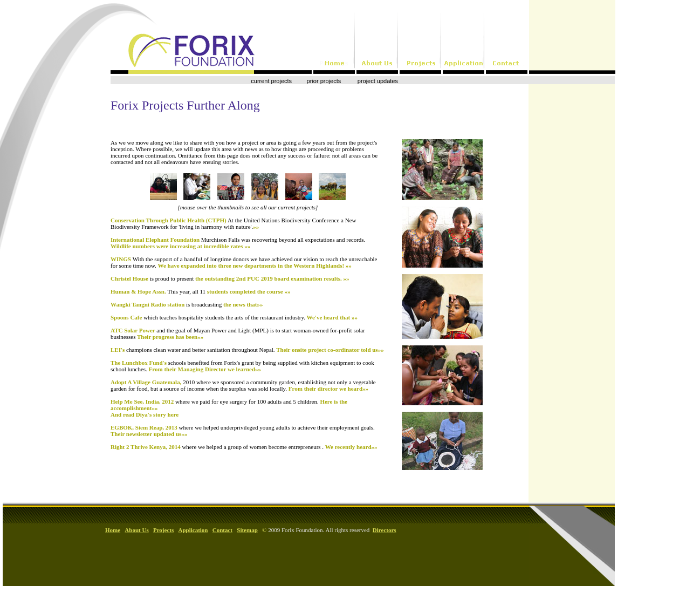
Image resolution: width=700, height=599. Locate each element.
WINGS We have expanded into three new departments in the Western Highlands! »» (244, 262)
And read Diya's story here (145, 414)
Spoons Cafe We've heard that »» (234, 317)
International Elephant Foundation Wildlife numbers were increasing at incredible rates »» (238, 243)
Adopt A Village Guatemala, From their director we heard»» (243, 385)
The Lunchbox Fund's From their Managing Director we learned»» (242, 366)
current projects (271, 81)
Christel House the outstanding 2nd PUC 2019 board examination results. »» (230, 278)
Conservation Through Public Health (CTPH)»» (233, 223)
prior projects (324, 81)
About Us (136, 530)
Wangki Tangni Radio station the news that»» (187, 304)
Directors (385, 530)
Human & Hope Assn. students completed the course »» (200, 291)
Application (193, 530)
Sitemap (247, 530)
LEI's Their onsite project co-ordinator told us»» (247, 350)
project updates (377, 81)
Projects (163, 530)
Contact (222, 530)
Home (113, 530)
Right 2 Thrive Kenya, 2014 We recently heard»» (244, 447)
